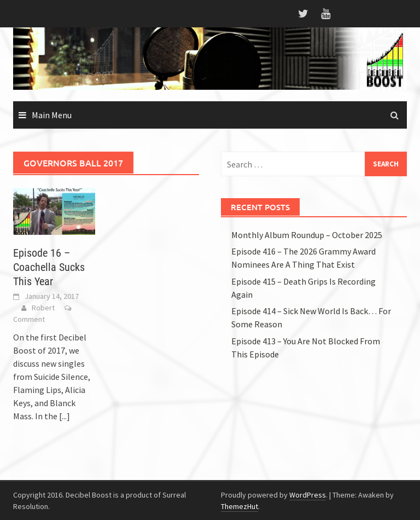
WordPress (308, 495)
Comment (29, 319)
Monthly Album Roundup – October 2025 (307, 235)
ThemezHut (240, 506)
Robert (43, 308)
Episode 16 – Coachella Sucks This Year (49, 267)
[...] (65, 416)
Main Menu (52, 115)
